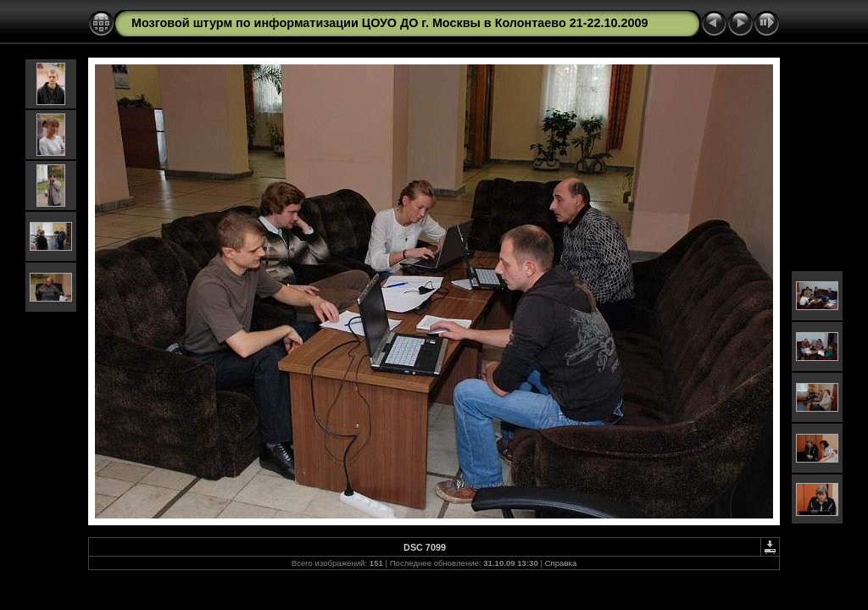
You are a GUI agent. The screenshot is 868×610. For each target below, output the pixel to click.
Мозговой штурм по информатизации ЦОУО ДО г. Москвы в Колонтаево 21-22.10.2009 (390, 23)
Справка (561, 563)
